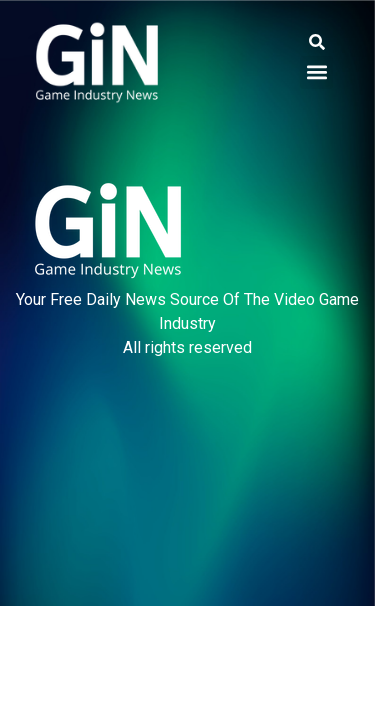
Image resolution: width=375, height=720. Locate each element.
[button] (316, 42)
